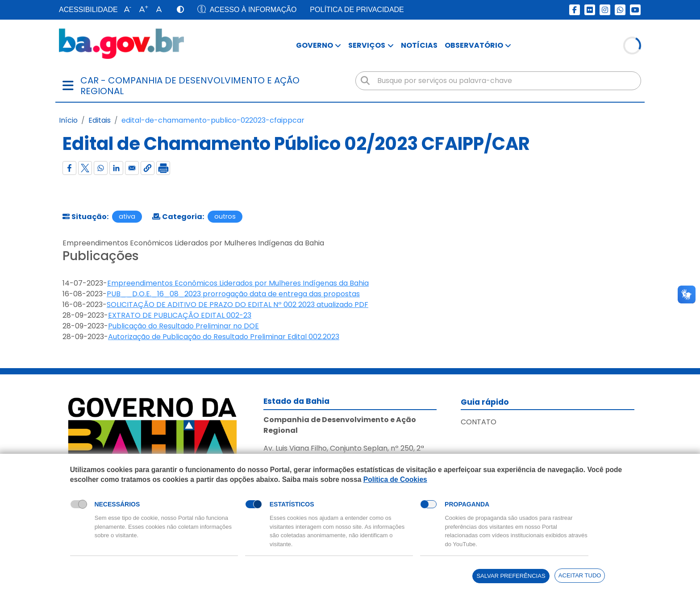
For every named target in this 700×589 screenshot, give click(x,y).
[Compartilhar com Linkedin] (116, 168)
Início (68, 120)
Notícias (419, 45)
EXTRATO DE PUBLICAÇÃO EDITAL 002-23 (180, 315)
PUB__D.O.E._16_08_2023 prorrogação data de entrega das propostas (233, 294)
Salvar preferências (511, 576)
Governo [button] (315, 45)
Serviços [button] (367, 45)
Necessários (117, 504)
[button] (126, 10)
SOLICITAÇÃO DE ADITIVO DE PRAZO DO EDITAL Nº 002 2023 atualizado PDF (237, 305)
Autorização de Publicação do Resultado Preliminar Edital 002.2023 (224, 337)
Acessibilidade (88, 10)
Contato (479, 422)
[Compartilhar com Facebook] (69, 168)
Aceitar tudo (580, 575)
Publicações (101, 256)
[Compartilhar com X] (85, 168)
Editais (100, 120)
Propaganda (467, 504)
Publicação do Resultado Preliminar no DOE (183, 326)
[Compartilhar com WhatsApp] (101, 168)
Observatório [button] (474, 45)
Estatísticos (292, 504)
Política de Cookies (395, 479)
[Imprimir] (163, 168)
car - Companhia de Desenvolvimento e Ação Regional (190, 86)
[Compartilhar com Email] (132, 168)
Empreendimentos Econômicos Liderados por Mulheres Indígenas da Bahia (238, 283)
